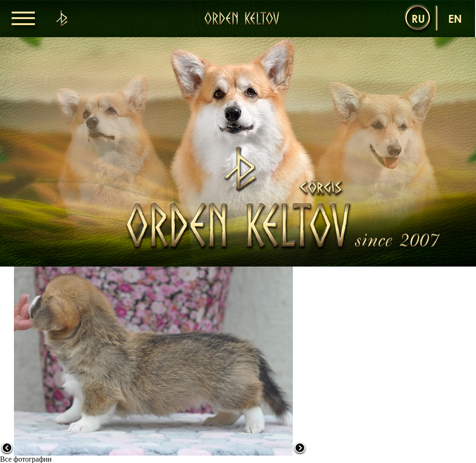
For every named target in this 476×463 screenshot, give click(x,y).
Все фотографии (26, 459)
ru (418, 18)
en (455, 18)
